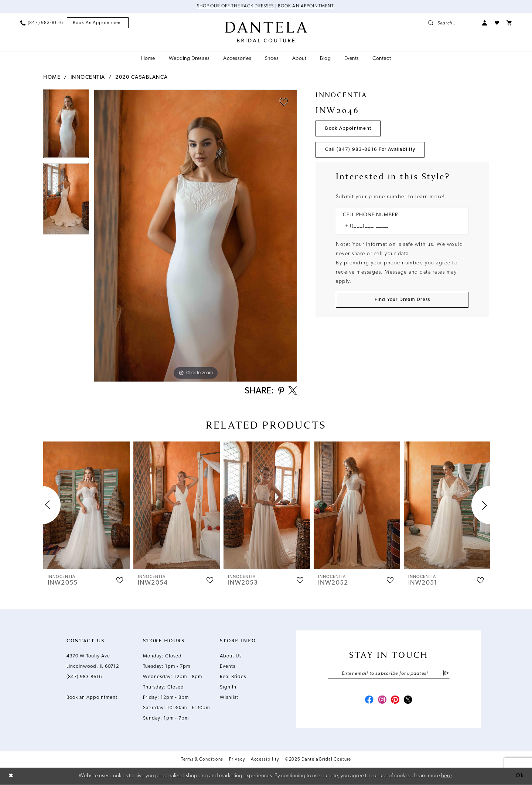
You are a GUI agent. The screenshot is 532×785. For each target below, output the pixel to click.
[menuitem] (42, 23)
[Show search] (451, 23)
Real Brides (233, 677)
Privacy (237, 760)
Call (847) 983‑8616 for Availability (371, 150)
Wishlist (229, 698)
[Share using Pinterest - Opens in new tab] (281, 392)
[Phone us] (42, 23)
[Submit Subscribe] (446, 674)
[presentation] (86, 506)
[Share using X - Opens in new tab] (293, 392)
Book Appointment (349, 128)
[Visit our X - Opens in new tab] (409, 701)
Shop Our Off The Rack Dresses (235, 7)
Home (52, 77)
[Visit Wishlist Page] (497, 23)
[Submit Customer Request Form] (402, 300)
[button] (485, 23)
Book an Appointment (306, 7)
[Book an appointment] (98, 23)
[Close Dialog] (11, 776)
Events (228, 667)
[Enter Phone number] (398, 227)
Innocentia (88, 77)
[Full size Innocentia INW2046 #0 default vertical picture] (195, 236)
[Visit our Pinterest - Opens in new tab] (395, 701)
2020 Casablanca (142, 77)
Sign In (228, 688)
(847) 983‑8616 (84, 677)
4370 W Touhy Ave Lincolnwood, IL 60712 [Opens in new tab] (93, 662)
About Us (231, 657)
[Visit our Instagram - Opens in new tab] (382, 701)
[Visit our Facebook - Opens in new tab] (369, 701)
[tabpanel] (66, 126)
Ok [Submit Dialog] (520, 776)
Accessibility (265, 760)
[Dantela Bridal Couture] (266, 32)
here (446, 776)
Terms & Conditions (202, 760)
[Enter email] (389, 674)
